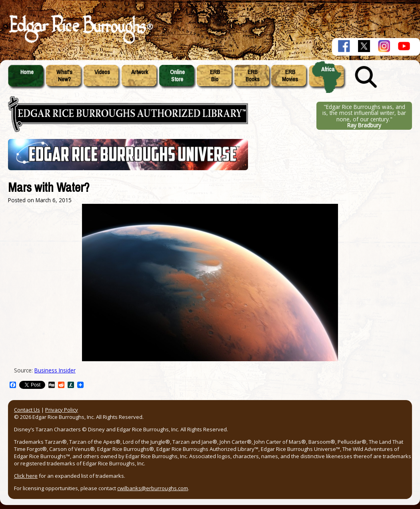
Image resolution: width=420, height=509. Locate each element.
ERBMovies (290, 76)
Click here (26, 476)
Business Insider (55, 370)
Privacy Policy (62, 410)
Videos (102, 72)
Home (27, 72)
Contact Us (27, 410)
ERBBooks (253, 76)
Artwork (140, 72)
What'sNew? (64, 76)
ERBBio (215, 76)
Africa (328, 69)
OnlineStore (177, 76)
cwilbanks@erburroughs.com (153, 488)
